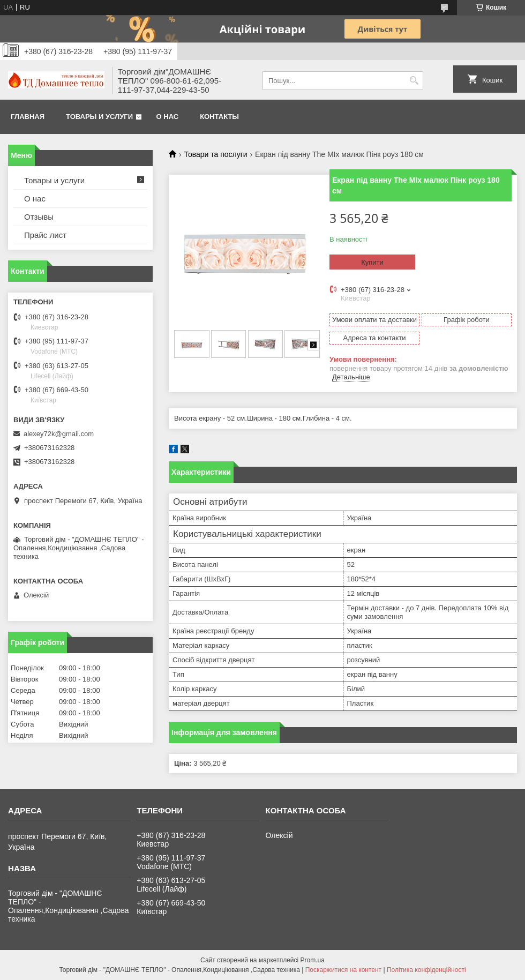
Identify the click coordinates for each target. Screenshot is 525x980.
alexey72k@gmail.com (59, 434)
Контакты (219, 117)
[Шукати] (414, 81)
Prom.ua (313, 960)
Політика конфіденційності (426, 970)
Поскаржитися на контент (343, 970)
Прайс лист (45, 235)
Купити (372, 262)
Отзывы (39, 217)
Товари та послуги (215, 154)
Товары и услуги (99, 117)
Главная (28, 117)
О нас (168, 117)
